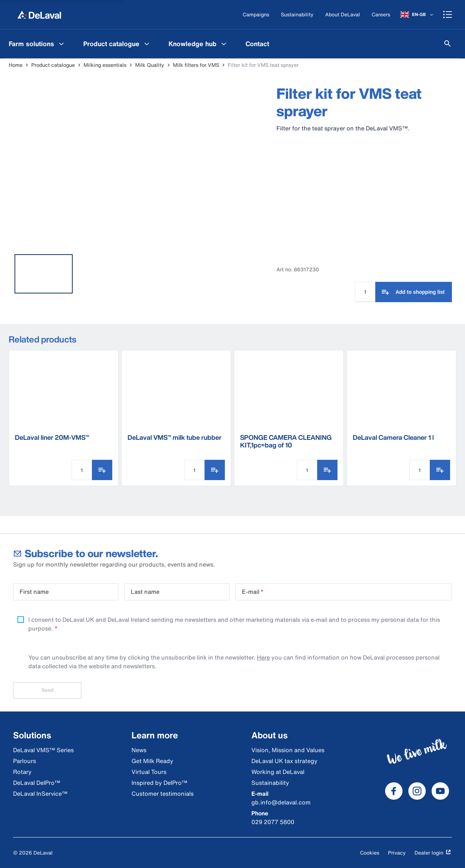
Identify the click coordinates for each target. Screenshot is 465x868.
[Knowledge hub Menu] (224, 44)
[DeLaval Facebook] (394, 791)
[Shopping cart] (448, 15)
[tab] (44, 274)
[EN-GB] (417, 15)
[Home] (39, 15)
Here (263, 657)
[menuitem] (37, 44)
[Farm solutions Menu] (61, 44)
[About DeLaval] (343, 15)
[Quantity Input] (365, 292)
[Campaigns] (256, 15)
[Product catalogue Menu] (147, 44)
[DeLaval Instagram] (417, 791)
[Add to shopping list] (414, 292)
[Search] (448, 44)
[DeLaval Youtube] (440, 791)
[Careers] (381, 15)
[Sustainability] (297, 15)
